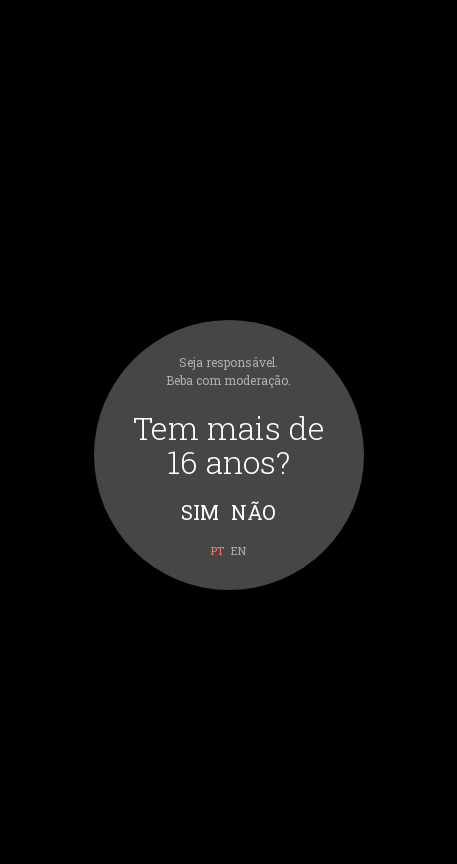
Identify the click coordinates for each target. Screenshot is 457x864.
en (238, 550)
